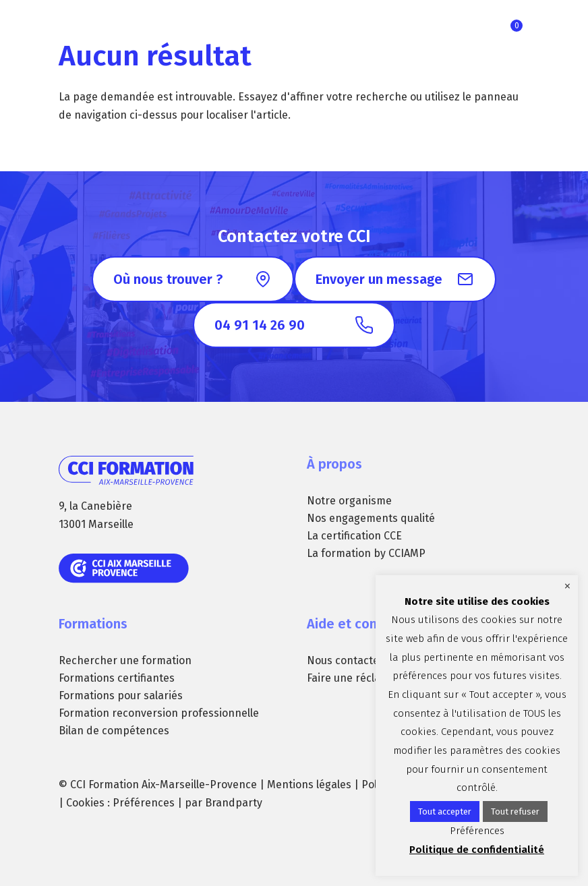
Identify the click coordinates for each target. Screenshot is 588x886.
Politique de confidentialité (477, 850)
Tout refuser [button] (515, 811)
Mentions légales (309, 785)
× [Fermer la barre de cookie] (567, 586)
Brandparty (234, 803)
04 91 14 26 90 (260, 325)
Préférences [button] (144, 803)
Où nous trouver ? (168, 279)
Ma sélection (517, 26)
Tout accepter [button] (445, 811)
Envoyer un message (379, 279)
